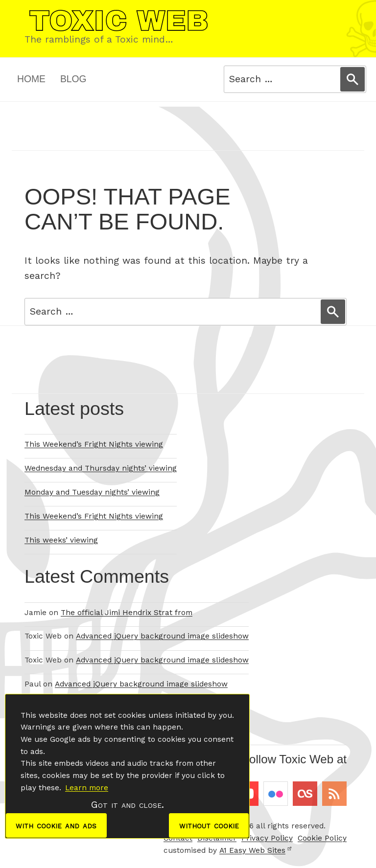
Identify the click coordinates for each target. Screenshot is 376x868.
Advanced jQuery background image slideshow (162, 636)
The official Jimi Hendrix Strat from (127, 613)
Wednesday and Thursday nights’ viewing (101, 468)
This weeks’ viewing (61, 540)
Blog (73, 79)
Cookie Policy (322, 838)
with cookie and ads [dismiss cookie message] (57, 825)
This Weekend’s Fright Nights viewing (94, 444)
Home (31, 79)
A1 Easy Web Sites (256, 850)
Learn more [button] (87, 788)
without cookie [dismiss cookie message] (208, 825)
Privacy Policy (267, 838)
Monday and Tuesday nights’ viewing (92, 492)
